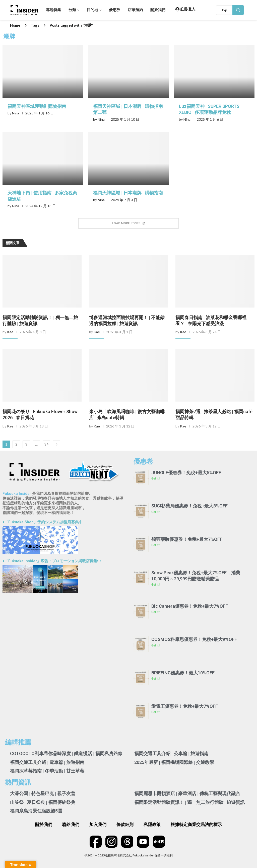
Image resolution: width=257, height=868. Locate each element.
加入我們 (98, 824)
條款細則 (125, 824)
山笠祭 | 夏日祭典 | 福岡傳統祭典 (43, 802)
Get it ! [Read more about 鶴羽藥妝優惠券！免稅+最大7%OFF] (156, 545)
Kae (10, 332)
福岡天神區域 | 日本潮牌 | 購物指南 (128, 193)
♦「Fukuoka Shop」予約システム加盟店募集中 (43, 522)
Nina (16, 113)
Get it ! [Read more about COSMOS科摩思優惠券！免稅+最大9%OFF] (156, 645)
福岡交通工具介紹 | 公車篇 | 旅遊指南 (171, 753)
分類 (72, 10)
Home (15, 25)
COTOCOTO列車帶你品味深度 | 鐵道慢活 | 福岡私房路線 (66, 753)
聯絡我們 (71, 824)
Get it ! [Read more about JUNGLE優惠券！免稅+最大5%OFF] (156, 479)
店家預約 (135, 10)
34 (46, 444)
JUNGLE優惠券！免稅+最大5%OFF (186, 473)
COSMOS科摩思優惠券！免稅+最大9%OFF (194, 639)
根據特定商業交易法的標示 (196, 824)
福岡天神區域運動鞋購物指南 (37, 106)
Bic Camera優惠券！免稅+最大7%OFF (190, 606)
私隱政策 (152, 824)
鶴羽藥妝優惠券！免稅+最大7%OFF (187, 539)
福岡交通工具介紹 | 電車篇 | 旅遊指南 (47, 762)
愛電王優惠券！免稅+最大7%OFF (185, 706)
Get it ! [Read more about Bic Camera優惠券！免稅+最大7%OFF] (156, 612)
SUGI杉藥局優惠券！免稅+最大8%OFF (189, 506)
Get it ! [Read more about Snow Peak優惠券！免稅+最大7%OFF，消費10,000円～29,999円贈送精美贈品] (156, 585)
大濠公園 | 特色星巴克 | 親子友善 (43, 793)
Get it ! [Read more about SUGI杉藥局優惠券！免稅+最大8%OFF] (156, 512)
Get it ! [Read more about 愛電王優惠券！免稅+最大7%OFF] (156, 712)
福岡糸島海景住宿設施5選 (36, 811)
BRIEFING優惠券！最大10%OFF (183, 673)
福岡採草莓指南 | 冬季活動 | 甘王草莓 (47, 771)
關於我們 (158, 10)
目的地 (92, 10)
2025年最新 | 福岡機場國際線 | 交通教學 (174, 762)
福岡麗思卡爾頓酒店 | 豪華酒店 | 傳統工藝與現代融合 (187, 793)
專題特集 (53, 10)
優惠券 (115, 10)
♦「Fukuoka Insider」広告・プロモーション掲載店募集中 (52, 561)
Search (238, 10)
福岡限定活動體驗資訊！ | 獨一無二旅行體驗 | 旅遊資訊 (189, 802)
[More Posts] (128, 223)
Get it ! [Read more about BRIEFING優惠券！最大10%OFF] (156, 679)
